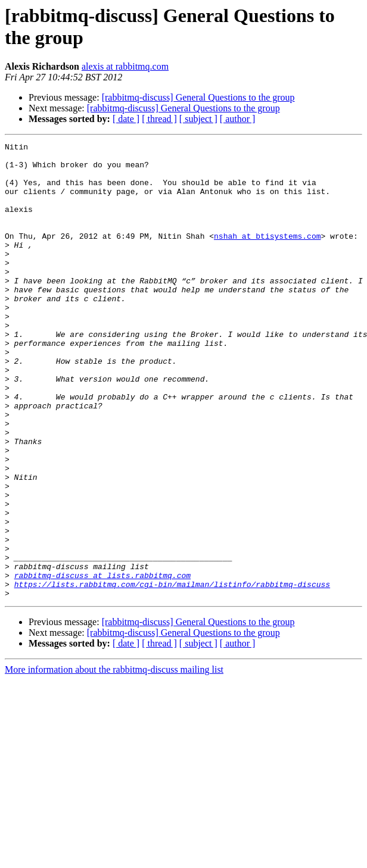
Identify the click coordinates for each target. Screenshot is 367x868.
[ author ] (238, 119)
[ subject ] (198, 119)
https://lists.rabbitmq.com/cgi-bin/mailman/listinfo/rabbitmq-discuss (172, 673)
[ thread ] (159, 119)
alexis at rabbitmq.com (125, 66)
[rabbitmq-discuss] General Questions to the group (198, 97)
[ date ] (126, 119)
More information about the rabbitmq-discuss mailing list (114, 761)
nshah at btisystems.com (267, 255)
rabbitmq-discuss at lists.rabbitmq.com (102, 663)
